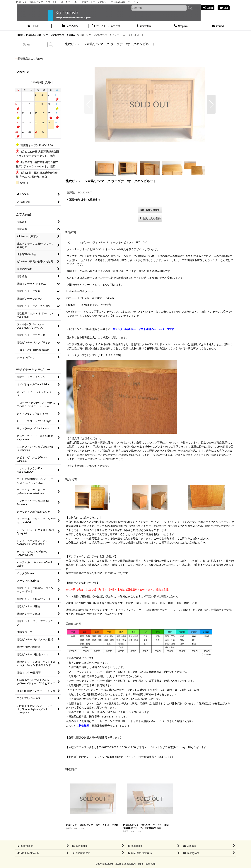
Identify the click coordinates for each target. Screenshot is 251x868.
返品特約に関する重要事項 (83, 200)
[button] (89, 104)
